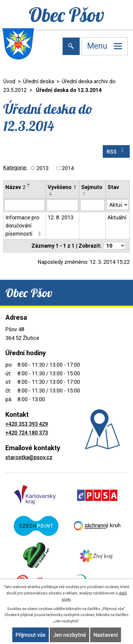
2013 (43, 168)
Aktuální (117, 217)
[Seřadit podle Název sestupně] (29, 187)
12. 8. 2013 (61, 217)
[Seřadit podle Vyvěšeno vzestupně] (51, 192)
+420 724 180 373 (27, 433)
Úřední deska (38, 81)
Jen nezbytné (69, 635)
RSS (116, 151)
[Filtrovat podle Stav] (118, 205)
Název (15, 187)
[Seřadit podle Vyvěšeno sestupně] (51, 195)
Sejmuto (92, 187)
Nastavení (106, 635)
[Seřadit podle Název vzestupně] (29, 184)
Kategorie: (15, 168)
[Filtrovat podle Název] (25, 205)
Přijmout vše (31, 635)
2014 (68, 168)
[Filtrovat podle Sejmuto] (92, 205)
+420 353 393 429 (27, 424)
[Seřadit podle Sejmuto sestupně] (84, 195)
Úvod (9, 81)
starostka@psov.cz (29, 457)
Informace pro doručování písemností (24, 226)
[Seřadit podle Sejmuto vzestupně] (84, 192)
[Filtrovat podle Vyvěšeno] (62, 205)
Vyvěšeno (62, 187)
